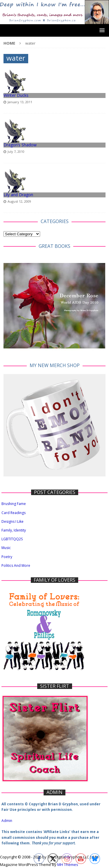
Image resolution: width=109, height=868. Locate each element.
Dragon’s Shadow (20, 145)
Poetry (7, 557)
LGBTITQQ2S (12, 539)
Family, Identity (14, 530)
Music (6, 548)
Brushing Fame (14, 504)
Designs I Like (12, 521)
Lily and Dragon (18, 195)
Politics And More (16, 565)
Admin (7, 821)
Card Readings (14, 513)
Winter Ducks (16, 95)
